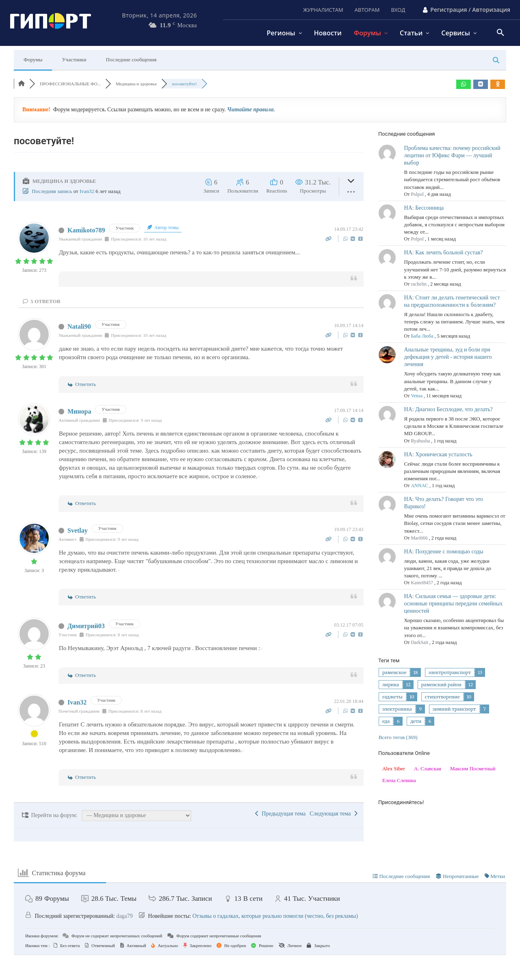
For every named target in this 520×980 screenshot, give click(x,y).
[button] (500, 33)
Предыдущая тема (280, 814)
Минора (79, 411)
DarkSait (419, 642)
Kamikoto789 (86, 230)
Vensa (417, 396)
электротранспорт (450, 672)
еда (386, 721)
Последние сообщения (131, 60)
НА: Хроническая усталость (438, 454)
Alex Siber (394, 769)
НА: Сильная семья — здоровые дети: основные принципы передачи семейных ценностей (454, 604)
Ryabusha (420, 441)
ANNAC (419, 486)
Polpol (417, 194)
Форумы (33, 60)
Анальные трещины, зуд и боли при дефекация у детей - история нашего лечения (448, 357)
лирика (391, 685)
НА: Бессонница (424, 208)
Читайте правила (250, 109)
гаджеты (392, 697)
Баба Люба (422, 336)
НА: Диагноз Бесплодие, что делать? (448, 409)
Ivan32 (87, 191)
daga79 (124, 916)
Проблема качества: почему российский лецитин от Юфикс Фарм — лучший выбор (452, 155)
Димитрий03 (86, 626)
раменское (394, 672)
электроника (397, 709)
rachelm (419, 284)
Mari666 (419, 538)
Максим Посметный (473, 769)
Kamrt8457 (422, 583)
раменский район (441, 685)
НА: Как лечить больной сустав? (444, 253)
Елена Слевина (399, 780)
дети (416, 721)
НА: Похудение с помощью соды (444, 552)
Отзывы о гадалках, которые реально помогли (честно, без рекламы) (275, 916)
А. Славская (428, 769)
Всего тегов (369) (398, 737)
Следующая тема (333, 814)
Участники (74, 60)
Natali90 (79, 326)
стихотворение (442, 697)
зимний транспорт (454, 709)
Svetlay (78, 530)
